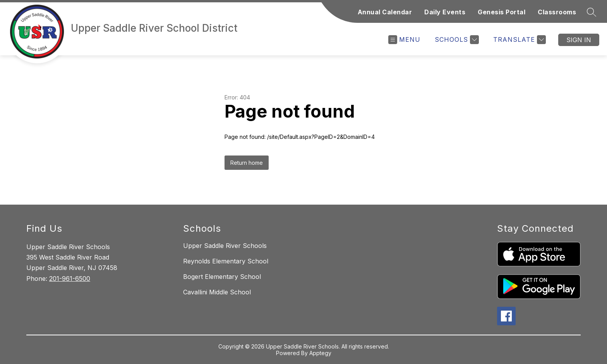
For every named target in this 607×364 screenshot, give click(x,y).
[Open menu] (404, 40)
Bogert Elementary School (222, 277)
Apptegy (320, 353)
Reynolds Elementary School (226, 261)
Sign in (579, 40)
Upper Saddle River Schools (225, 246)
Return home (247, 163)
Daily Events (445, 12)
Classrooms (557, 12)
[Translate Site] (519, 40)
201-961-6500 (70, 279)
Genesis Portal (502, 12)
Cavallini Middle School (217, 292)
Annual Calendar (385, 12)
